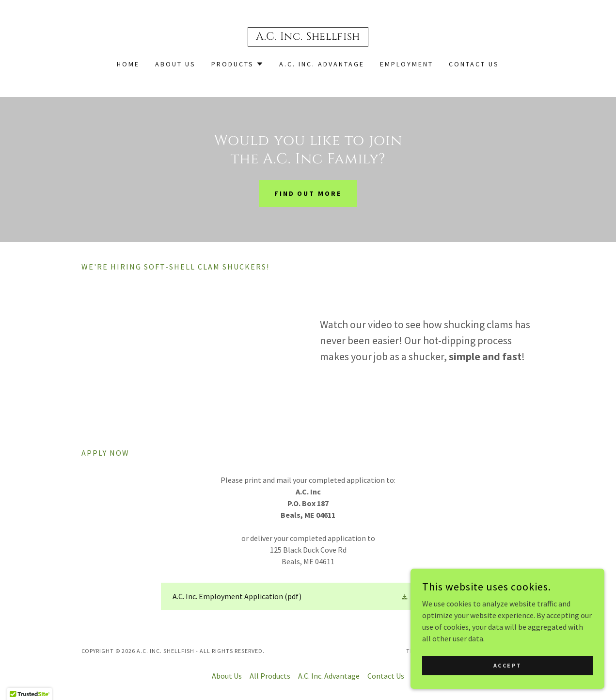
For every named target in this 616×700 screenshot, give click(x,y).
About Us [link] (175, 64)
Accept (507, 665)
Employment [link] (407, 64)
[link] (308, 37)
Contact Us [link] (474, 64)
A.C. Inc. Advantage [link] (322, 64)
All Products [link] (270, 676)
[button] (237, 64)
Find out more (308, 193)
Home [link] (128, 64)
